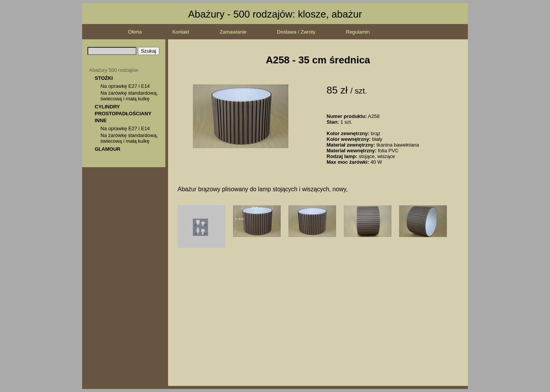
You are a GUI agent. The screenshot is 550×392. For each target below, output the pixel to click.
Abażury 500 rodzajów (114, 70)
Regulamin (358, 32)
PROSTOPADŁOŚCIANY (123, 114)
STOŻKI (104, 78)
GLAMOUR (108, 149)
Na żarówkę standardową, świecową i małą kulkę (129, 96)
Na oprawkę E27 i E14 (125, 86)
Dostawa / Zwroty (296, 32)
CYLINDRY (107, 107)
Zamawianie (233, 32)
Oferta (135, 32)
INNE (101, 120)
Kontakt (181, 32)
